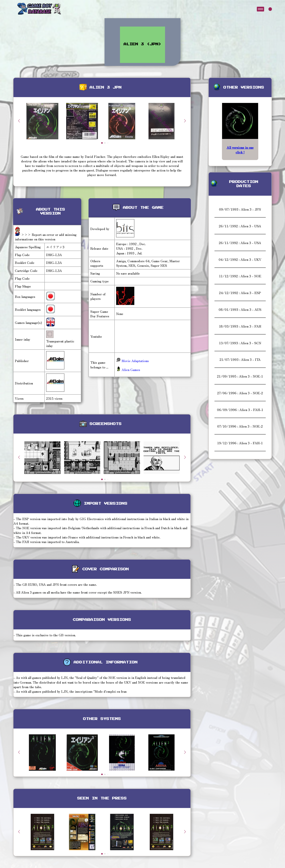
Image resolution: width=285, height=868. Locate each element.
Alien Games (128, 370)
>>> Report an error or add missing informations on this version (46, 237)
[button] (185, 121)
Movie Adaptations (133, 361)
